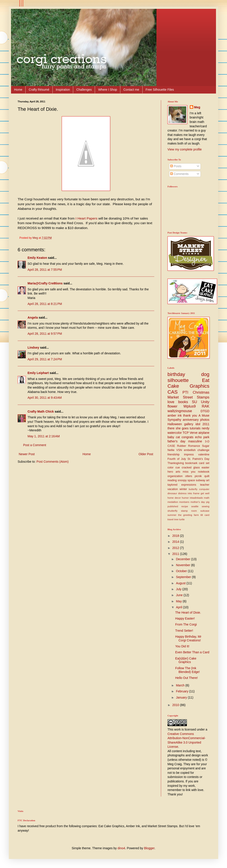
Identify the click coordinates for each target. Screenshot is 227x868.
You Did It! (182, 646)
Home (18, 90)
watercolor (175, 433)
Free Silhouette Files (160, 90)
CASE (171, 446)
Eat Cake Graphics (188, 383)
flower (172, 406)
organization (175, 476)
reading (172, 480)
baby (171, 437)
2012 (176, 548)
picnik (198, 476)
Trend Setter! (184, 631)
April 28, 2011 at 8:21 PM (45, 304)
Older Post (146, 454)
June (180, 595)
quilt (207, 476)
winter (183, 489)
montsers (184, 502)
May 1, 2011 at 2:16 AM (44, 436)
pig (208, 502)
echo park (202, 437)
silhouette (178, 380)
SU (194, 402)
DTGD (205, 411)
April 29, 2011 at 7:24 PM (45, 359)
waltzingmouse (180, 411)
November (183, 565)
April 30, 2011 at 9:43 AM (45, 398)
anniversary (191, 420)
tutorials (195, 428)
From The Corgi (186, 624)
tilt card (205, 515)
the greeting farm (188, 515)
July (179, 589)
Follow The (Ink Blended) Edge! (188, 670)
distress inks (185, 493)
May (179, 601)
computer (204, 489)
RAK (206, 406)
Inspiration (63, 90)
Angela (33, 318)
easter (206, 468)
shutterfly (172, 511)
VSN (179, 450)
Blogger (149, 848)
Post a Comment (35, 445)
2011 (176, 554)
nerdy (206, 428)
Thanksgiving (176, 463)
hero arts (174, 472)
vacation (173, 489)
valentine (204, 455)
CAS (173, 392)
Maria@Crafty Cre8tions (45, 283)
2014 (176, 542)
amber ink (175, 415)
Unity (205, 402)
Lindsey (33, 348)
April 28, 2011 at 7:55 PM (45, 270)
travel (170, 519)
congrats (188, 437)
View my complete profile (185, 149)
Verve (194, 433)
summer (172, 515)
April (179, 607)
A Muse (204, 415)
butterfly (193, 489)
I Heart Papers (87, 218)
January (182, 697)
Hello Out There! (186, 678)
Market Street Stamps (188, 397)
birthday (176, 374)
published (173, 506)
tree (176, 519)
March (181, 685)
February (182, 691)
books (183, 402)
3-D (207, 442)
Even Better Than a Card (192, 652)
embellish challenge (197, 450)
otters (189, 476)
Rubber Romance (188, 446)
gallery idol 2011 (197, 424)
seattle (195, 506)
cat (178, 437)
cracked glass (191, 468)
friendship (174, 455)
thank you (190, 415)
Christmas (201, 392)
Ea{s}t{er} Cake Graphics (186, 660)
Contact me (131, 90)
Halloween (175, 424)
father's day (176, 441)
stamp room (189, 511)
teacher (205, 485)
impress (189, 455)
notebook (204, 472)
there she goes (178, 428)
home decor (174, 498)
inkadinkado (196, 498)
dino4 (121, 848)
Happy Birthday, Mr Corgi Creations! (188, 638)
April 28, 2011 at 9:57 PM (45, 334)
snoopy (182, 480)
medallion (173, 502)
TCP (186, 433)
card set (204, 463)
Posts (176, 166)
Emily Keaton (37, 258)
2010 (176, 705)
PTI (185, 392)
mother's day (198, 502)
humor (185, 498)
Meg (197, 107)
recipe (185, 506)
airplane (204, 433)
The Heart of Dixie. (188, 612)
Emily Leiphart (38, 373)
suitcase (205, 511)
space (191, 480)
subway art (203, 480)
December (183, 559)
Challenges (84, 90)
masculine (195, 441)
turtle (182, 519)
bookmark (191, 463)
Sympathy (174, 420)
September (184, 577)
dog (205, 374)
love (171, 402)
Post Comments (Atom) (53, 462)
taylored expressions (182, 485)
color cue (174, 468)
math (207, 498)
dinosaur (172, 493)
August (181, 583)
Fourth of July (177, 459)
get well (205, 493)
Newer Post (27, 454)
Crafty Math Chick (41, 411)
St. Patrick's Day (198, 459)
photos (205, 420)
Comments (179, 174)
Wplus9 (190, 406)
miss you (189, 472)
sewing (206, 506)
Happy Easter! (185, 618)
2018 (176, 536)
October (182, 571)
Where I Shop (108, 90)
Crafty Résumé (39, 90)
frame (196, 493)
